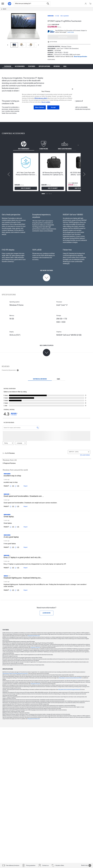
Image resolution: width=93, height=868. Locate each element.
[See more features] (47, 276)
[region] (47, 100)
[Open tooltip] (18, 370)
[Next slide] (39, 45)
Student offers (60, 865)
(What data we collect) (41, 98)
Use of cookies (46, 102)
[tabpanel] (46, 174)
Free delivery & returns (13, 865)
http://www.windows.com (34, 631)
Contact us (45, 865)
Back (5, 9)
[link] (47, 608)
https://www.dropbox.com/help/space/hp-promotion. (15, 668)
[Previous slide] (8, 45)
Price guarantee (31, 865)
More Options (40, 107)
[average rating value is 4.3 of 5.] (52, 16)
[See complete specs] (47, 350)
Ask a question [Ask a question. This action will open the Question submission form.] (65, 16)
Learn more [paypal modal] (71, 32)
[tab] (24, 145)
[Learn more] (47, 608)
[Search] (48, 4)
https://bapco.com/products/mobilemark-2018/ (70, 673)
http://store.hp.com (35, 642)
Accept (53, 107)
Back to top (86, 865)
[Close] (72, 89)
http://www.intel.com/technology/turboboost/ (69, 684)
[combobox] (30, 4)
